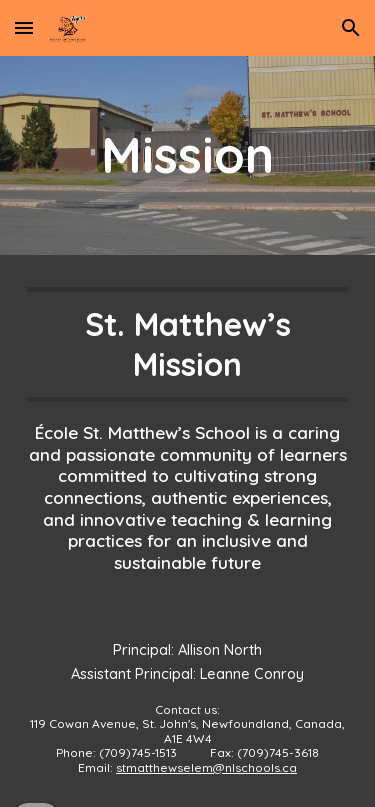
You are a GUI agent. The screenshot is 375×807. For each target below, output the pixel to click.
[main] (188, 155)
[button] (24, 27)
